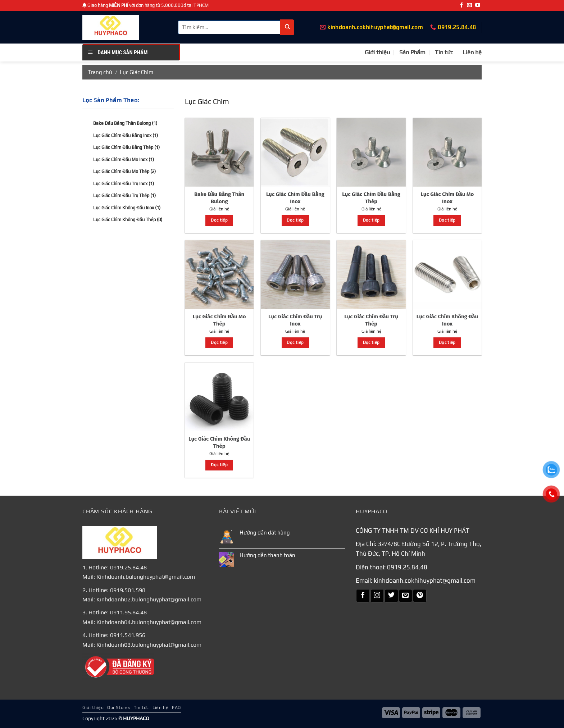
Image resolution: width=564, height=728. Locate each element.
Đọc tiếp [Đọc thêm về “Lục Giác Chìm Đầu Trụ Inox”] (295, 342)
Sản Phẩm (412, 52)
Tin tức (444, 52)
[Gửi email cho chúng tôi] (469, 5)
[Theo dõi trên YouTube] (478, 5)
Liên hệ (472, 52)
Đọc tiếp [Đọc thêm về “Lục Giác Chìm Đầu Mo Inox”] (447, 220)
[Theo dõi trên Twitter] (391, 596)
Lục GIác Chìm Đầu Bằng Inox (126, 135)
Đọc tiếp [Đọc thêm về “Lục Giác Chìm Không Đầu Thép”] (219, 465)
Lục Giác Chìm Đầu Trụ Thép (124, 195)
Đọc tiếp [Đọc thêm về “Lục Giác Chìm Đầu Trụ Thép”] (371, 342)
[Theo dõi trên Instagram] (377, 596)
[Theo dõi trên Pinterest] (420, 596)
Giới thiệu (377, 52)
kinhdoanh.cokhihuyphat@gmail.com (425, 581)
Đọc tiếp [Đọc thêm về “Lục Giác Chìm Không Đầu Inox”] (447, 342)
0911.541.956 (128, 635)
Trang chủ (100, 72)
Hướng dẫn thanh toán (267, 555)
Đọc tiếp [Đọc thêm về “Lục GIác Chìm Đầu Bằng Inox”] (295, 220)
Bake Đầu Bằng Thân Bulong (125, 123)
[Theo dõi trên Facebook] (461, 5)
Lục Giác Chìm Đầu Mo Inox (124, 159)
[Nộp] (287, 27)
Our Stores (119, 707)
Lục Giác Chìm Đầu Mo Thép (124, 171)
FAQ (176, 707)
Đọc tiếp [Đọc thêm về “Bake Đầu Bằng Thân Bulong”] (219, 220)
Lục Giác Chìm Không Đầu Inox (127, 207)
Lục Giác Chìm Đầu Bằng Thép (126, 147)
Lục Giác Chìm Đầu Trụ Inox (124, 183)
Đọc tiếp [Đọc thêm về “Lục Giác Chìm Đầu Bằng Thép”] (371, 220)
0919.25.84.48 (407, 567)
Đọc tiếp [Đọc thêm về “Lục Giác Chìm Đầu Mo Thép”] (219, 342)
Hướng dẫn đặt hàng (265, 533)
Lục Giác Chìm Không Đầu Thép (128, 220)
